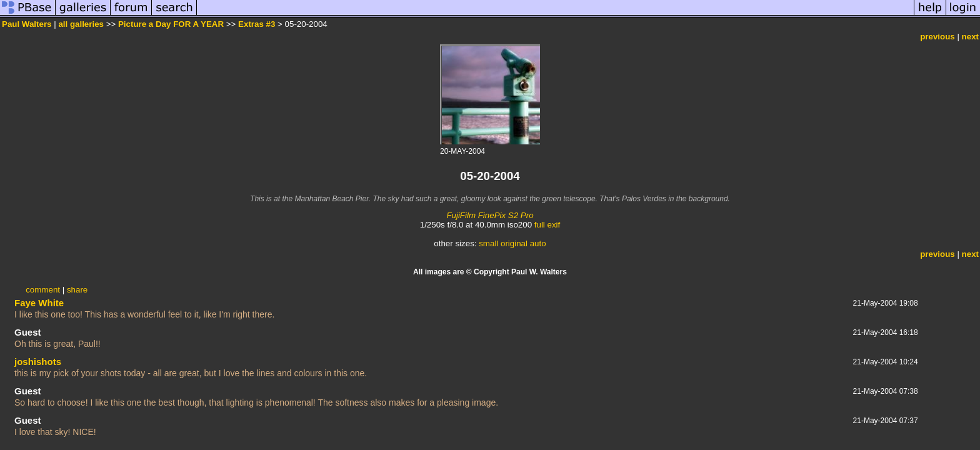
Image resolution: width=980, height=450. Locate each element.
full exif (547, 225)
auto (538, 243)
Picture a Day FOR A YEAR (171, 24)
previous (937, 37)
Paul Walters (27, 24)
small (488, 243)
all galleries (81, 24)
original (514, 243)
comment (43, 290)
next (970, 37)
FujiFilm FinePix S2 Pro (490, 215)
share (77, 290)
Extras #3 (257, 24)
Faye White (39, 303)
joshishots (38, 362)
